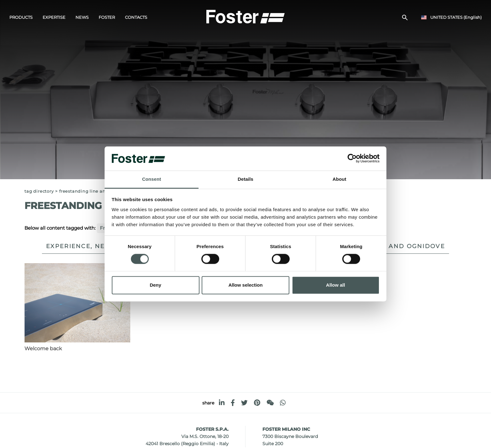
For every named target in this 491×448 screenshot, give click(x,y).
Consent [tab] (152, 179)
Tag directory (39, 191)
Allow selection (245, 285)
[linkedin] (222, 403)
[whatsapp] (283, 403)
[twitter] (244, 403)
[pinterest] (257, 403)
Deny (155, 285)
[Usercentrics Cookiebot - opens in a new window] (352, 159)
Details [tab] (246, 179)
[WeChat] (270, 403)
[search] (405, 18)
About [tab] (339, 179)
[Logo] (246, 16)
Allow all (336, 285)
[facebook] (233, 403)
